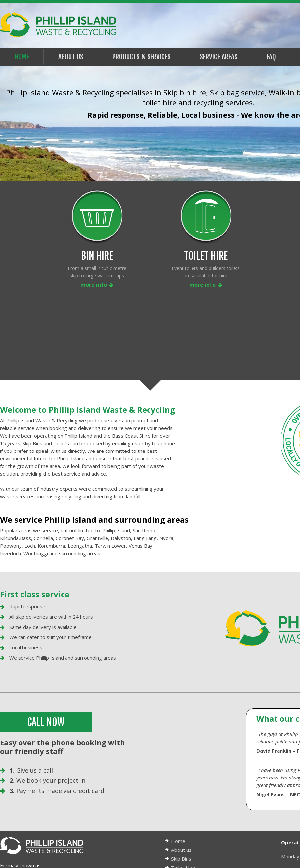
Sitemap (180, 836)
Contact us (183, 827)
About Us (71, 57)
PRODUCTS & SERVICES (142, 57)
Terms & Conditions (194, 818)
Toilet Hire (183, 792)
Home (22, 57)
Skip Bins (181, 783)
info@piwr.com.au (29, 833)
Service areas (186, 801)
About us (181, 774)
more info (97, 285)
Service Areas (219, 57)
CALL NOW (46, 646)
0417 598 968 (38, 816)
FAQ (271, 57)
